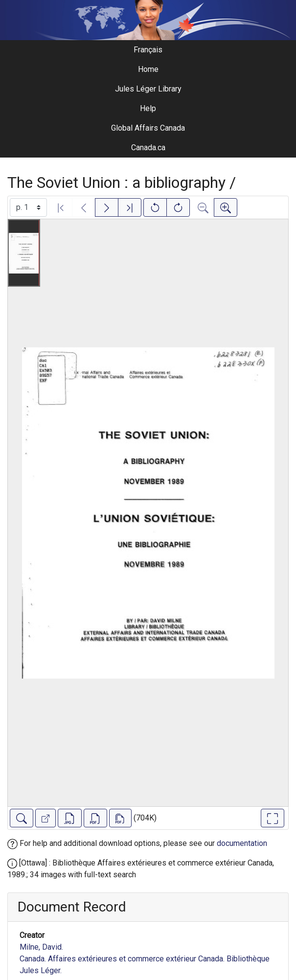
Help (148, 108)
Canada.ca (148, 148)
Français (148, 50)
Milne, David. (41, 947)
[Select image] (28, 207)
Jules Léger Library (148, 89)
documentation (242, 843)
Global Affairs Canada (148, 128)
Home (148, 69)
